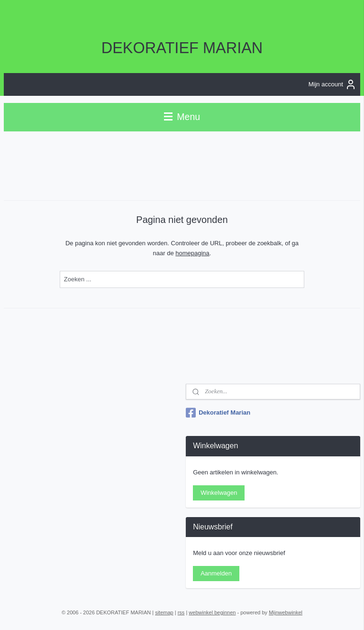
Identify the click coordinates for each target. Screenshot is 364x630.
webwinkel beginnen (212, 612)
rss (181, 612)
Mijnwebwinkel (286, 612)
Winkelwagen (219, 493)
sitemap (164, 612)
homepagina (192, 253)
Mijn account (332, 84)
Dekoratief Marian (218, 413)
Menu (182, 117)
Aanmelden (216, 573)
